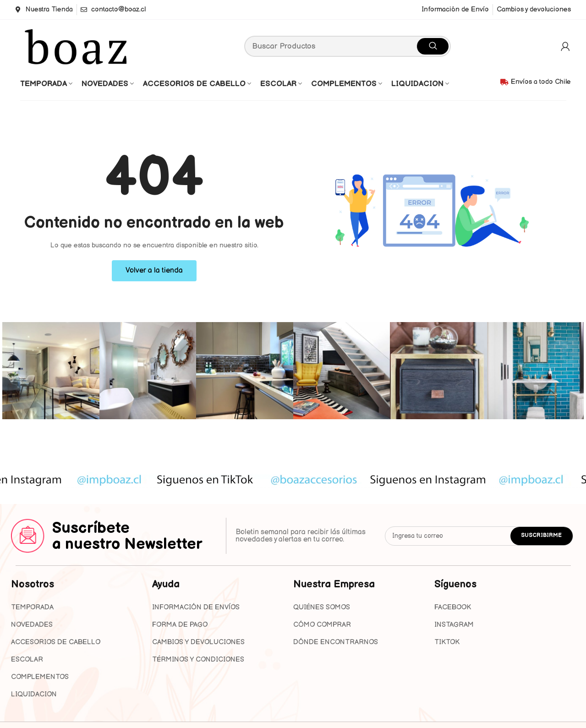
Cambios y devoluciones (198, 642)
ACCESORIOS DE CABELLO (56, 642)
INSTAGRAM (454, 625)
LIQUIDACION (34, 694)
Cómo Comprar (322, 625)
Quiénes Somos (322, 607)
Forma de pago (180, 625)
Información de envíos (196, 607)
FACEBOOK (453, 607)
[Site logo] (77, 46)
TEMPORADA (32, 607)
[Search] (348, 46)
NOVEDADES (32, 625)
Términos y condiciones (198, 660)
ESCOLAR (27, 660)
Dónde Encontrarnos (336, 642)
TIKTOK (447, 642)
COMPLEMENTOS (40, 677)
